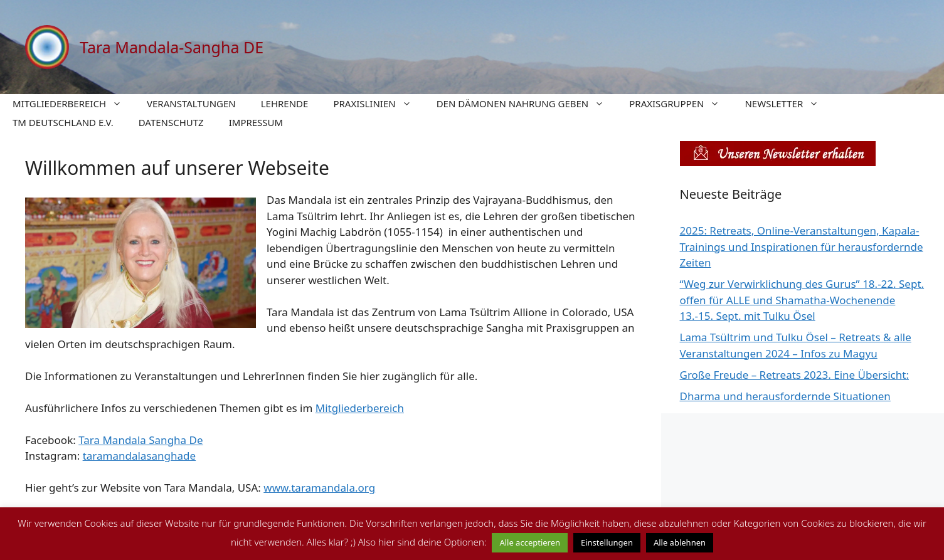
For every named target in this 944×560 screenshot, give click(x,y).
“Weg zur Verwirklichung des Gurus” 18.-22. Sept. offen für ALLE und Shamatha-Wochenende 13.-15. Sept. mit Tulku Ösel (802, 300)
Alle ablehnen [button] (680, 542)
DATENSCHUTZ (171, 122)
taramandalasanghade (139, 456)
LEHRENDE (285, 103)
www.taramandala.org (319, 488)
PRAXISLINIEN (378, 103)
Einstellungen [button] (607, 542)
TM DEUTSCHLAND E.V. (63, 122)
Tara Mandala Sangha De (141, 440)
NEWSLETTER (788, 103)
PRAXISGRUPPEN (681, 103)
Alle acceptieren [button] (530, 542)
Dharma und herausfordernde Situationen (785, 396)
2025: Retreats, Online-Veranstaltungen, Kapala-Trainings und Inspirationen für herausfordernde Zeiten (802, 246)
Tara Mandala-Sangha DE (172, 47)
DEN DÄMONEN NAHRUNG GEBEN (527, 103)
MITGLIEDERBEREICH (73, 103)
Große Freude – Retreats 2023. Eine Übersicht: (794, 375)
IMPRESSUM (256, 122)
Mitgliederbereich (360, 408)
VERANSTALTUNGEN (191, 103)
